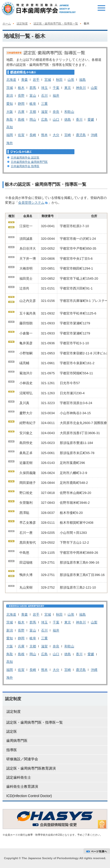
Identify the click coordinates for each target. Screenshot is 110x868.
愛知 (10, 104)
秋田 (59, 80)
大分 (56, 135)
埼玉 (44, 88)
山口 (56, 120)
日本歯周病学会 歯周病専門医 (29, 162)
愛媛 (91, 120)
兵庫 (21, 112)
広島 (44, 120)
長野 (21, 96)
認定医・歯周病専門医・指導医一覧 (56, 23)
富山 (33, 96)
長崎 (33, 135)
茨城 (10, 88)
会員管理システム (33, 203)
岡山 (33, 120)
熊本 (44, 135)
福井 (56, 96)
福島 (82, 80)
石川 (44, 96)
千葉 (56, 88)
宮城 (48, 80)
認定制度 (22, 23)
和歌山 (69, 112)
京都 (33, 112)
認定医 (12, 731)
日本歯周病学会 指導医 (25, 166)
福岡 (10, 135)
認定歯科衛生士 (19, 777)
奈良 (56, 112)
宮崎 (68, 135)
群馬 (33, 88)
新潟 (10, 96)
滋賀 (44, 112)
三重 (44, 104)
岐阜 (33, 104)
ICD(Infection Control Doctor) (29, 796)
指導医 (12, 750)
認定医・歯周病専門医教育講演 (31, 768)
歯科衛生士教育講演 (22, 786)
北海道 (11, 80)
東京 (68, 88)
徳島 (68, 120)
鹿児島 (81, 135)
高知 (10, 127)
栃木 (21, 88)
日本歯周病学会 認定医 (25, 157)
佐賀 (21, 135)
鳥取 (10, 120)
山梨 (94, 88)
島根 (21, 120)
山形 (71, 80)
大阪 (10, 112)
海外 (10, 143)
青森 (24, 80)
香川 (79, 120)
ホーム (7, 23)
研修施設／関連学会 (22, 759)
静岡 (21, 104)
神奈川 (81, 88)
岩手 (36, 80)
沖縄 (94, 135)
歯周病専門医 (17, 741)
